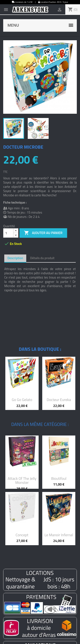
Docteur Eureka (59, 400)
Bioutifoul (59, 478)
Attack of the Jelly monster (22, 481)
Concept (22, 535)
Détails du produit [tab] (42, 258)
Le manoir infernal (59, 535)
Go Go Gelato (22, 400)
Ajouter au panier (43, 233)
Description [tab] (15, 258)
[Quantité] (8, 233)
